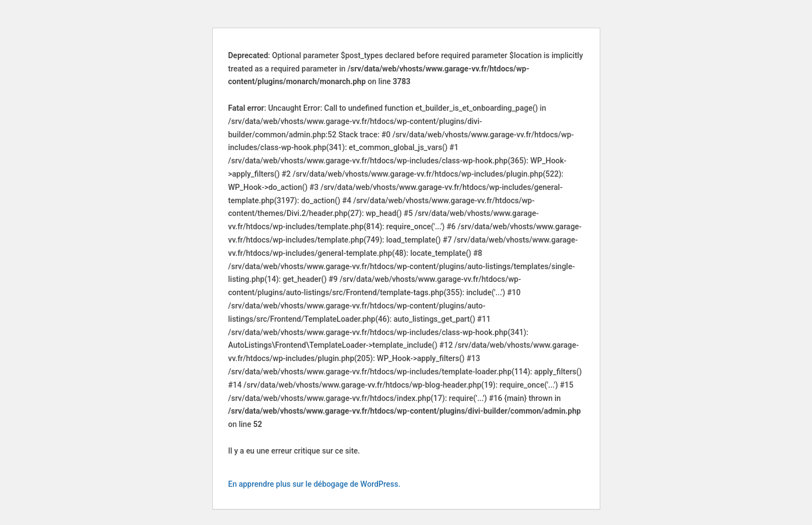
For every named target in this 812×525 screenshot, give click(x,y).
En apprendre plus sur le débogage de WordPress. (315, 484)
